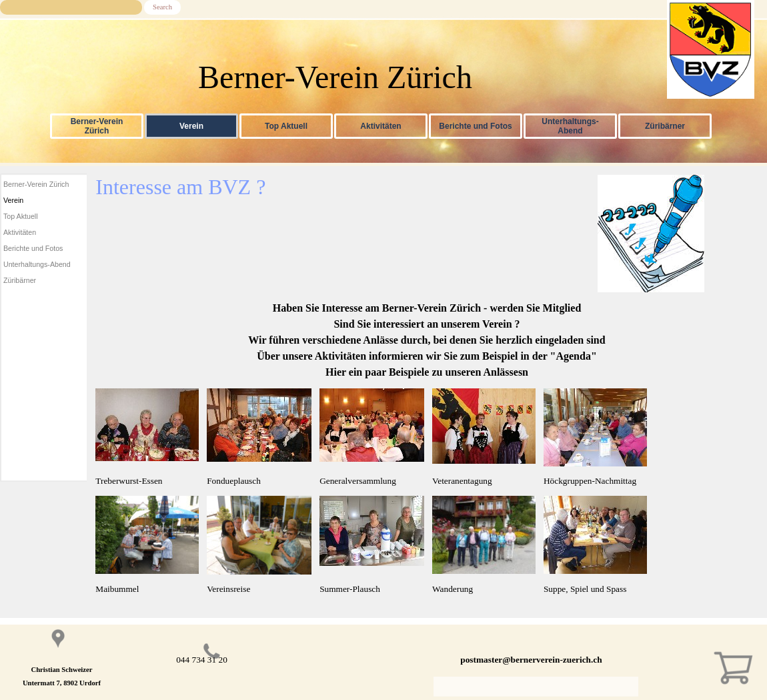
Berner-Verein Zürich (97, 126)
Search (162, 7)
